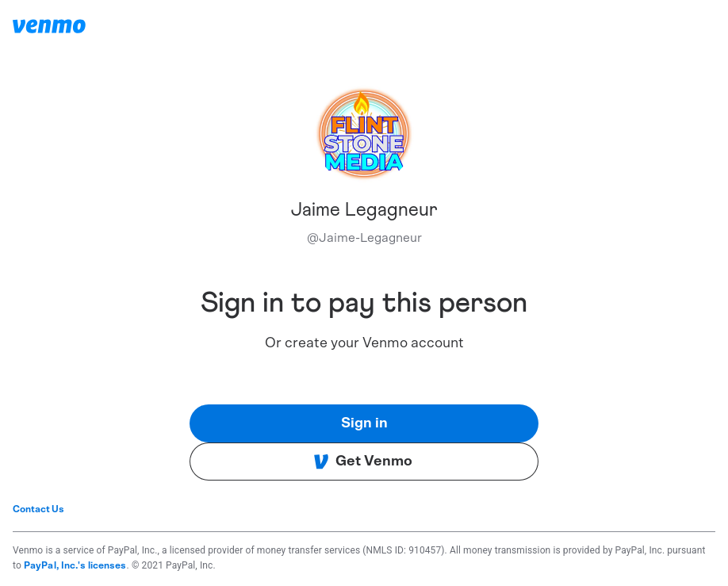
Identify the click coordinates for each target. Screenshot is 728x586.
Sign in (364, 423)
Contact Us (38, 509)
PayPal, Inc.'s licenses (75, 565)
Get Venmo (363, 462)
